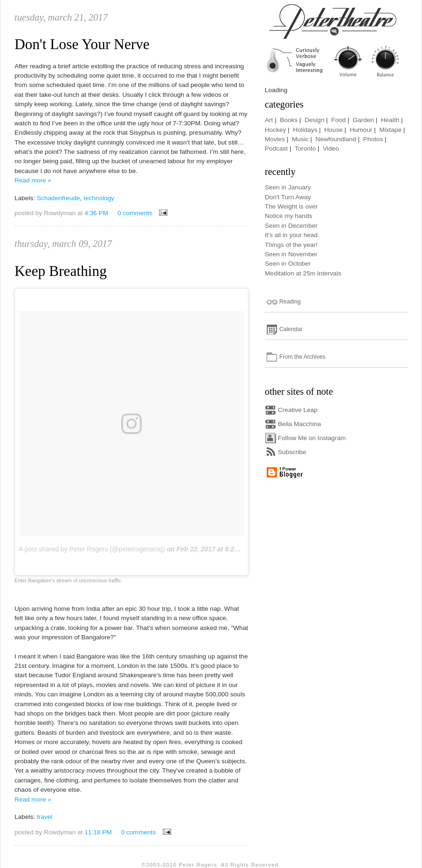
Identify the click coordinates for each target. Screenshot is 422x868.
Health (390, 120)
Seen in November (291, 254)
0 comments (135, 213)
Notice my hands (288, 216)
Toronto (305, 148)
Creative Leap (298, 410)
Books (289, 120)
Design (314, 120)
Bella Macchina (299, 424)
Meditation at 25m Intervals (303, 273)
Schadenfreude (58, 198)
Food (338, 120)
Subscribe (292, 452)
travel (45, 817)
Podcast (276, 148)
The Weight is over (291, 206)
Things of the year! (291, 245)
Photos (373, 139)
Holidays (305, 130)
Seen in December (291, 226)
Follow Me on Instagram (312, 438)
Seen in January (288, 187)
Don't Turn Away (288, 197)
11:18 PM (98, 832)
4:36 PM (97, 213)
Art (269, 120)
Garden (363, 120)
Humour (361, 130)
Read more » (33, 180)
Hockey (275, 130)
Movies (275, 139)
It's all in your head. (292, 235)
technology (99, 198)
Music (300, 139)
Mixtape (391, 130)
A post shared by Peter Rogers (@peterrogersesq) (92, 549)
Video (331, 148)
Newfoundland (336, 139)
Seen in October (288, 264)
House (333, 130)
